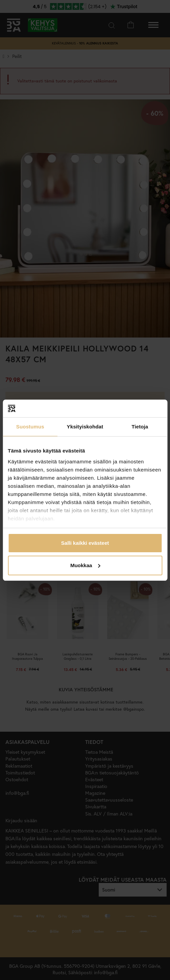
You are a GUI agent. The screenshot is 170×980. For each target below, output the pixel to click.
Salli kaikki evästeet (85, 543)
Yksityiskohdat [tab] (85, 427)
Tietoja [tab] (140, 427)
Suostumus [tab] (30, 427)
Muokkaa (85, 565)
